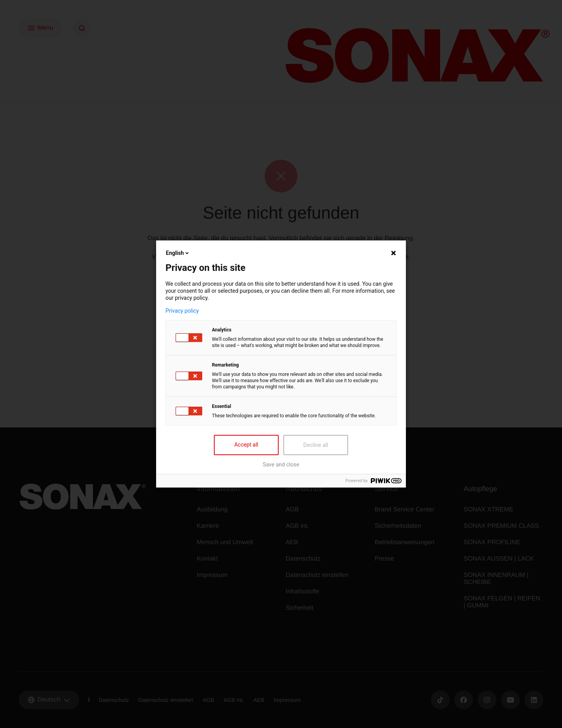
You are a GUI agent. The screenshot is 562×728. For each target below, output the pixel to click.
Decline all (316, 445)
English (178, 253)
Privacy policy (182, 311)
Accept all (246, 445)
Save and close (281, 465)
